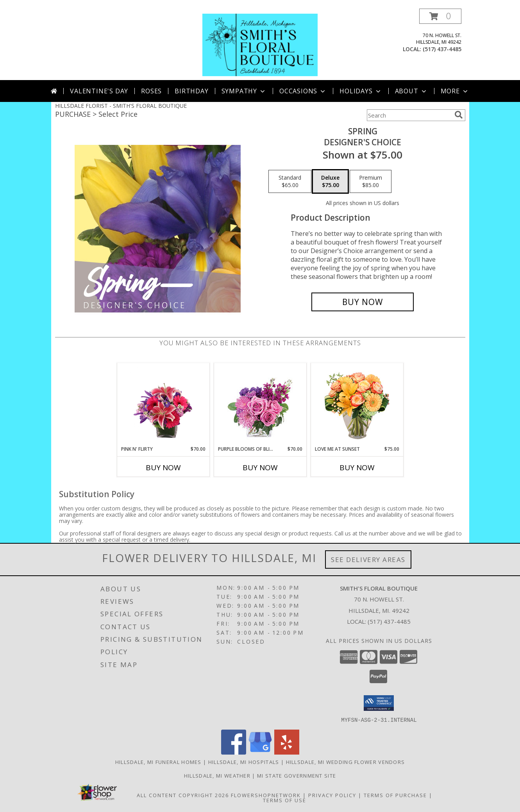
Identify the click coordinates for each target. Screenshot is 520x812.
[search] (459, 115)
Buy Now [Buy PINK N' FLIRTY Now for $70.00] (163, 468)
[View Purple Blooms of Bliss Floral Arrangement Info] (260, 404)
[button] (440, 16)
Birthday (191, 91)
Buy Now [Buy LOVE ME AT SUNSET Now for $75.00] (357, 468)
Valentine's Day (99, 91)
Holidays (361, 91)
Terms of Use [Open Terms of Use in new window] (285, 800)
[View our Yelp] (287, 752)
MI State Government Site (297, 775)
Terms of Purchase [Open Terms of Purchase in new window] (395, 795)
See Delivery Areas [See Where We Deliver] (368, 559)
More (455, 91)
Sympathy (244, 91)
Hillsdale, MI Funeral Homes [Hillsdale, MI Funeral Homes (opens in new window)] (158, 762)
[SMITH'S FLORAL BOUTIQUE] (260, 44)
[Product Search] (409, 115)
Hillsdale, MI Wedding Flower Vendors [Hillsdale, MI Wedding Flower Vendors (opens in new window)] (346, 762)
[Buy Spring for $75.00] (363, 302)
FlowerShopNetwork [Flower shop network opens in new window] (266, 795)
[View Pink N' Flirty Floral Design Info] (163, 404)
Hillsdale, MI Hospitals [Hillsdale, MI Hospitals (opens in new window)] (244, 762)
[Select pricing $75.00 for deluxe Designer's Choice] (330, 182)
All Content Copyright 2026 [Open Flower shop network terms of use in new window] (183, 795)
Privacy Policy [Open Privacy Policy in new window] (332, 795)
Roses (151, 91)
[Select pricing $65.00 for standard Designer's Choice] (290, 182)
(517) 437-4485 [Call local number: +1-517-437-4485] (442, 49)
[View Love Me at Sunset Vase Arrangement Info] (357, 404)
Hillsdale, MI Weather (217, 775)
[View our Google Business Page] (260, 752)
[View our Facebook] (234, 752)
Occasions (303, 91)
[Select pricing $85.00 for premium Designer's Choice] (371, 182)
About (411, 91)
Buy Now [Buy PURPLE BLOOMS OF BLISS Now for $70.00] (260, 468)
